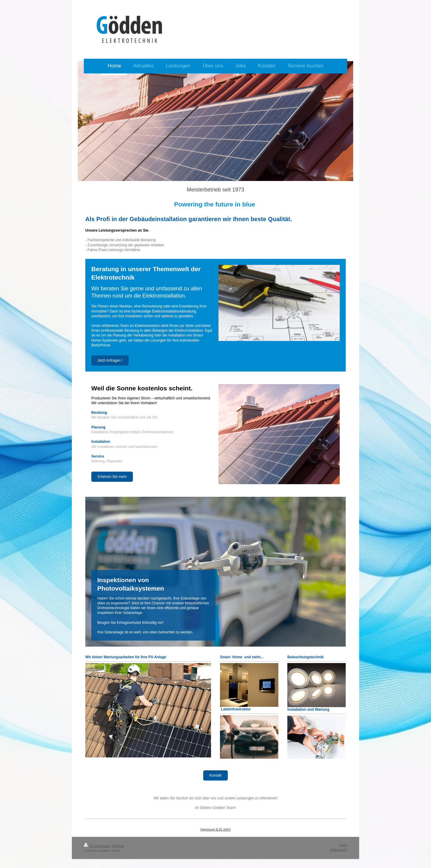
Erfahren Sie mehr (112, 477)
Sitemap (118, 846)
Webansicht (339, 850)
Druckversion (97, 846)
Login (343, 845)
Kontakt (216, 775)
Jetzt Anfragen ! (110, 360)
